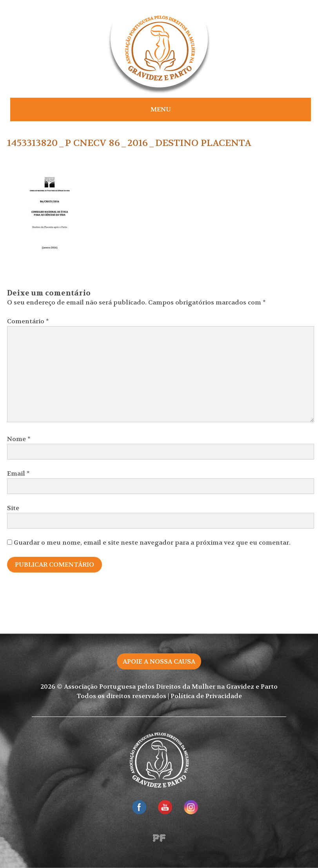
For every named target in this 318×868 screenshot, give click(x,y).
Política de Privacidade (206, 696)
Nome (19, 439)
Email (18, 473)
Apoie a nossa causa (159, 661)
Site (13, 508)
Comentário (28, 321)
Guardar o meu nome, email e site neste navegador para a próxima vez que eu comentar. (152, 542)
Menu (161, 109)
